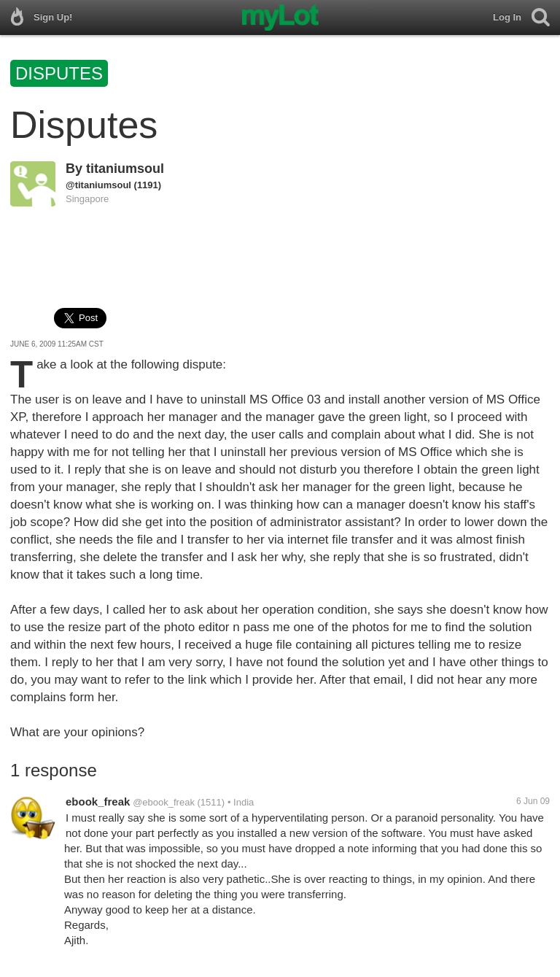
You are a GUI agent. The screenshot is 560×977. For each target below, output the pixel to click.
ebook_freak (98, 802)
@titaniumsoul (98, 185)
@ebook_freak (164, 802)
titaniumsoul (125, 169)
